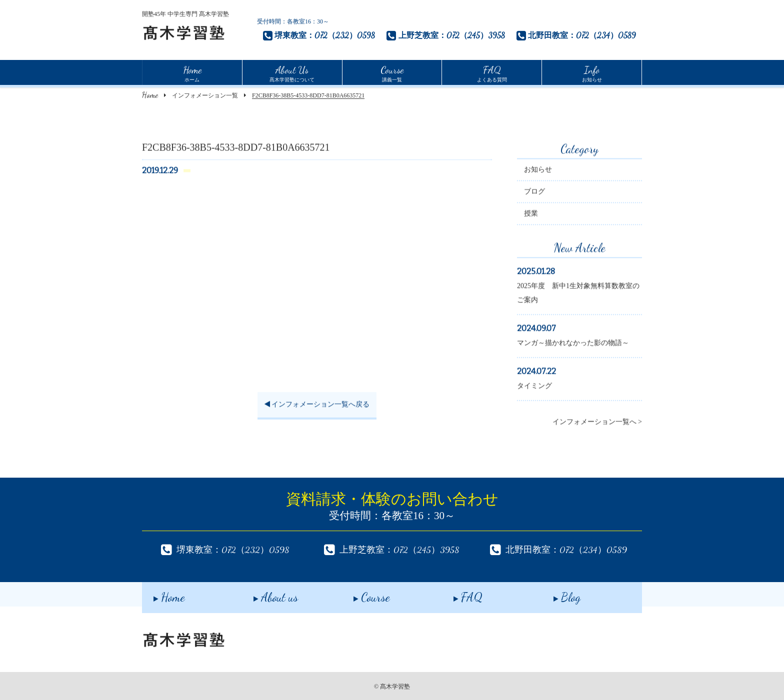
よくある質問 (492, 72)
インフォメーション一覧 (205, 95)
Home (150, 95)
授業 (531, 215)
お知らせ (592, 72)
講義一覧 (392, 72)
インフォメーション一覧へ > (597, 423)
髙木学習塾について (292, 72)
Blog (555, 594)
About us (264, 594)
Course (360, 594)
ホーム (192, 72)
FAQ (456, 594)
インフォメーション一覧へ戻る (317, 405)
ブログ (534, 193)
